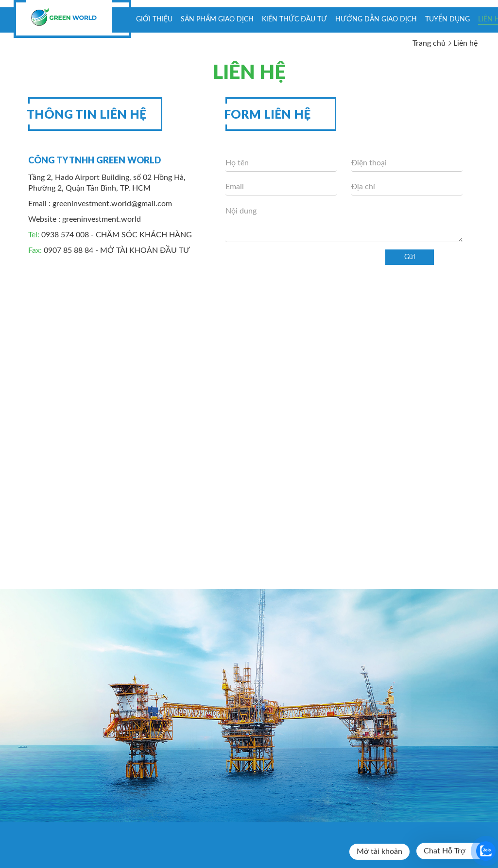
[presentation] (299, 268)
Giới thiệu (154, 19)
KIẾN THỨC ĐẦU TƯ (294, 19)
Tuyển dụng (447, 19)
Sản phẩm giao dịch (217, 19)
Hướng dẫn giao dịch (376, 19)
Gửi (410, 257)
